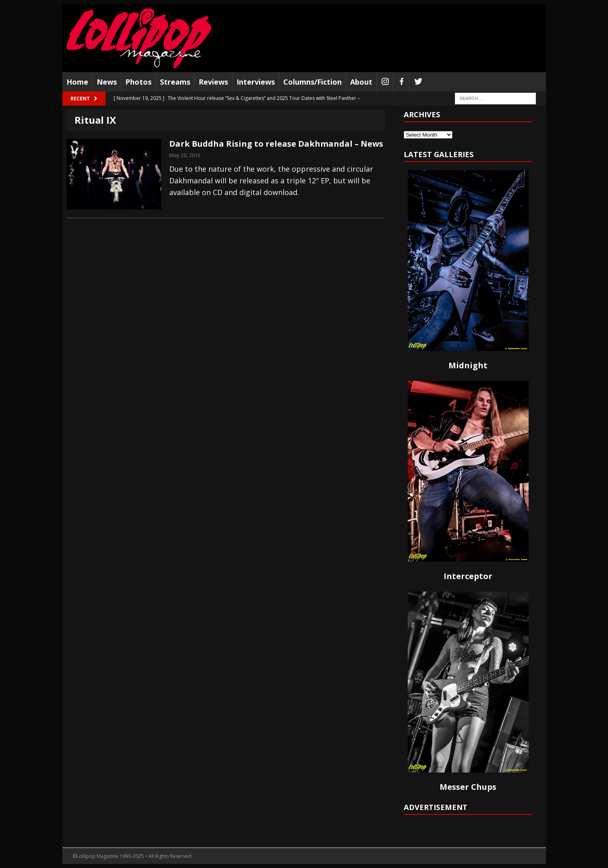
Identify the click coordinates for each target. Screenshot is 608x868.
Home (77, 82)
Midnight (468, 365)
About (361, 82)
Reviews (213, 82)
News (107, 82)
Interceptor (468, 576)
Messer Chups (468, 787)
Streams (175, 82)
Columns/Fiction (312, 82)
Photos (138, 82)
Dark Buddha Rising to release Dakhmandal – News (276, 144)
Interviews (256, 82)
